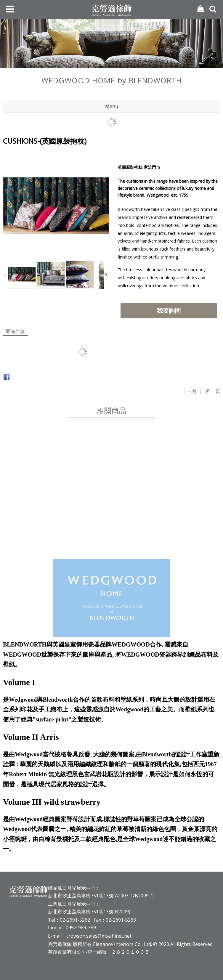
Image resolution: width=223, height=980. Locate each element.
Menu (112, 106)
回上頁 (213, 391)
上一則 (189, 391)
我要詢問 (169, 311)
